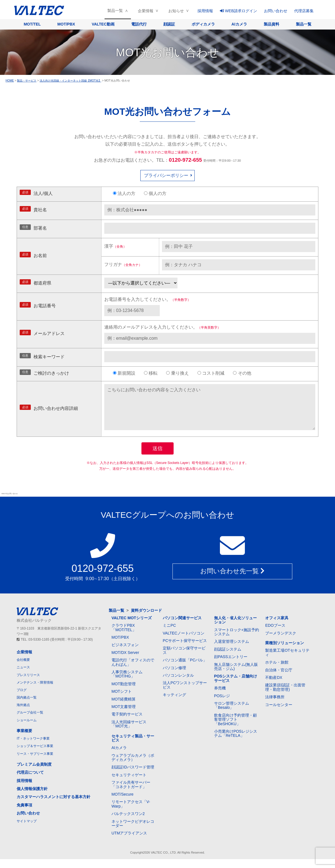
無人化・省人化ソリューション (235, 629)
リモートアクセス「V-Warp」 (131, 813)
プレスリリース (28, 684)
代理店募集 (304, 11)
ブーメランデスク (281, 642)
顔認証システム (228, 658)
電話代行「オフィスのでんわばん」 (133, 671)
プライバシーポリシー (166, 175)
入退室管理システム (232, 650)
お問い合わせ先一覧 (232, 580)
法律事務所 (275, 706)
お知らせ (176, 11)
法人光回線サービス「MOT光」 (129, 733)
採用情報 (205, 11)
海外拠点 (23, 714)
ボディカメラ (203, 24)
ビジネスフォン (125, 654)
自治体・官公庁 (279, 679)
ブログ (22, 699)
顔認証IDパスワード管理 (133, 776)
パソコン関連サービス (182, 627)
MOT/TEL (32, 24)
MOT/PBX (66, 24)
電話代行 (139, 24)
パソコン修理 (174, 677)
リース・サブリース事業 (35, 763)
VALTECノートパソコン (184, 642)
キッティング (174, 704)
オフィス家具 (277, 627)
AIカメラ (239, 24)
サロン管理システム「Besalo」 (232, 714)
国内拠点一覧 (27, 706)
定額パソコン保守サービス (184, 659)
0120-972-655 (186, 160)
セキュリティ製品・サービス (133, 747)
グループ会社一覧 (30, 721)
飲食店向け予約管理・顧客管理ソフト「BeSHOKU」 (235, 728)
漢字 (115, 246)
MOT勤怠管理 (124, 693)
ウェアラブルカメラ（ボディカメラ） (133, 766)
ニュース (23, 676)
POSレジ (222, 705)
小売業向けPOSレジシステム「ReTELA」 (236, 742)
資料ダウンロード (146, 619)
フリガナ (123, 264)
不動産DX (274, 686)
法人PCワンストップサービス (185, 694)
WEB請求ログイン (238, 11)
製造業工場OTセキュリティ (287, 661)
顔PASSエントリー (231, 666)
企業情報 (146, 11)
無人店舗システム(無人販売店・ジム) (236, 675)
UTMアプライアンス (129, 842)
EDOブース (275, 634)
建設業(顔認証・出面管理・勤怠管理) (285, 696)
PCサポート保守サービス (185, 649)
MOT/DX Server (125, 661)
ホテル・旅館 (277, 671)
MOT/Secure (122, 803)
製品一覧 (115, 11)
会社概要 (23, 669)
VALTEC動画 (103, 24)
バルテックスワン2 (128, 823)
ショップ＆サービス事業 (35, 755)
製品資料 (271, 24)
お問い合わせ (276, 11)
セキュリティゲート (129, 784)
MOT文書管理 (124, 715)
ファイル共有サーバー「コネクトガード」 (131, 793)
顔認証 (169, 24)
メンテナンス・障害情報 (35, 691)
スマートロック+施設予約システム (237, 641)
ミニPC (169, 634)
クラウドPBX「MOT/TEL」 (124, 636)
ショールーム (27, 729)
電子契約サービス (127, 723)
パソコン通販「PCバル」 (185, 669)
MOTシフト (122, 700)
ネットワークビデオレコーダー (133, 832)
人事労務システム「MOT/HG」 (127, 683)
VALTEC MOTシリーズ (132, 627)
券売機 (220, 697)
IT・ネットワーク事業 (33, 747)
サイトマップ (27, 830)
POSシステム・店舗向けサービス (236, 687)
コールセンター (279, 714)
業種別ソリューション (285, 652)
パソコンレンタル (178, 684)
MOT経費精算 (124, 708)
